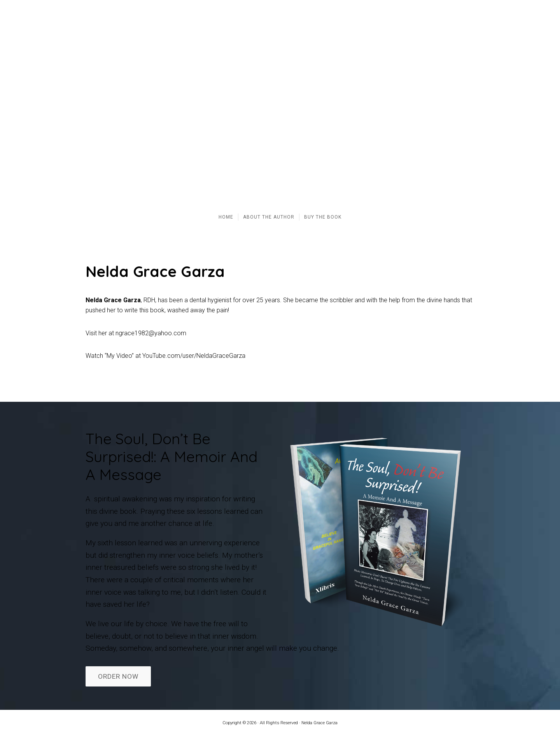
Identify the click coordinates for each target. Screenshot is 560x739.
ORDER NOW (118, 676)
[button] (12, 102)
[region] (280, 102)
